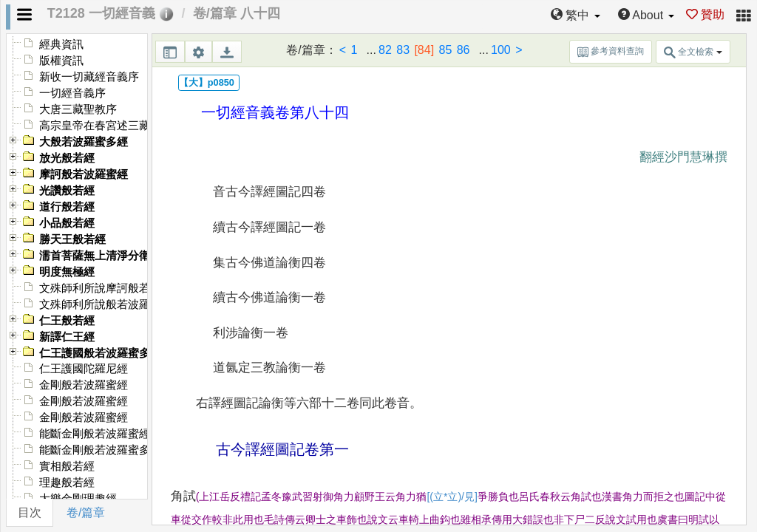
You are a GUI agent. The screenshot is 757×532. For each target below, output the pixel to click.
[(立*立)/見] (452, 497)
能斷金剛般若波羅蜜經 (95, 434)
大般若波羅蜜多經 (84, 142)
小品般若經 (67, 223)
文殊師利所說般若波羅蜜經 (106, 304)
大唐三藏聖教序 (78, 109)
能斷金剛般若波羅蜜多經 (100, 450)
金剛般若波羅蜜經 (84, 385)
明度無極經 (67, 272)
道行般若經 (67, 207)
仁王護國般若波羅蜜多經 (100, 353)
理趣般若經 (67, 482)
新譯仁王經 (67, 337)
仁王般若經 (67, 321)
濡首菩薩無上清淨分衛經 (100, 256)
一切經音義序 (72, 93)
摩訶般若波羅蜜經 (84, 174)
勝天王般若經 (72, 239)
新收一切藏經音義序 (89, 77)
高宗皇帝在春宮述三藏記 (100, 126)
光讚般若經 (67, 191)
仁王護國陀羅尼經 (84, 369)
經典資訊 (61, 44)
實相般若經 (67, 466)
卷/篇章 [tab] (86, 512)
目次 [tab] (30, 512)
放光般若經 (67, 158)
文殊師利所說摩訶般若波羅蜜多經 (122, 288)
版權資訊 (61, 61)
